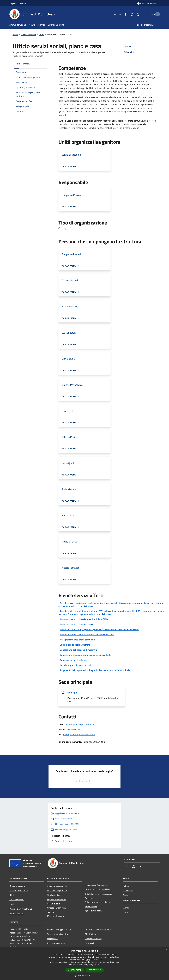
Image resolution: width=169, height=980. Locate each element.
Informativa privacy (93, 939)
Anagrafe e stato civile (57, 886)
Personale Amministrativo (21, 909)
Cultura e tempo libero (57, 890)
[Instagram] (127, 14)
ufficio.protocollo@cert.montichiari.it (79, 734)
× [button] (166, 950)
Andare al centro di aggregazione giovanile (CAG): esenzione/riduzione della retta (99, 629)
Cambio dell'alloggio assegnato (75, 645)
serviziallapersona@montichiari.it (79, 724)
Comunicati (128, 890)
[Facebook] (121, 14)
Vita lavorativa (54, 895)
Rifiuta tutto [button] (95, 970)
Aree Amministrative (19, 890)
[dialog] (84, 964)
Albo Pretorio (91, 934)
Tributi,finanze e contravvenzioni (99, 894)
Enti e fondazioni (17, 900)
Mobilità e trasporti (56, 916)
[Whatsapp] (134, 14)
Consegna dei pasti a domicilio (75, 660)
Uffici (42, 35)
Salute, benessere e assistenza (98, 902)
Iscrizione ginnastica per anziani (75, 665)
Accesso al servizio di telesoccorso (77, 624)
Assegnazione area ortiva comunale (77, 640)
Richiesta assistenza (56, 943)
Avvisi (125, 895)
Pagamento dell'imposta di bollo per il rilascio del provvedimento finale (95, 670)
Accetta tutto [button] (75, 970)
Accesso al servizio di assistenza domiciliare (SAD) (84, 619)
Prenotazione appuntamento (60, 929)
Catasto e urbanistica (56, 908)
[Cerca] (156, 14)
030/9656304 (74, 729)
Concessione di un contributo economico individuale (85, 655)
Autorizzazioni (91, 907)
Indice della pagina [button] (23, 64)
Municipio (72, 693)
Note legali (90, 943)
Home (15, 35)
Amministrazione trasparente (98, 929)
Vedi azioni (129, 52)
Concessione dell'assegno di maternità (79, 650)
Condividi (129, 47)
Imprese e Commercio (57, 900)
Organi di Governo (17, 886)
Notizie (126, 886)
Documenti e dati (17, 913)
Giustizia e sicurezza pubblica (98, 889)
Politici (12, 904)
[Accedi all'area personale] (147, 3)
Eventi (126, 912)
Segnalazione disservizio (58, 934)
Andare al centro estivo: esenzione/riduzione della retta (87, 635)
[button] (84, 976)
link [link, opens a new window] (99, 965)
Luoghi (126, 908)
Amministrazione (29, 35)
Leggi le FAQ (53, 939)
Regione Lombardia (18, 3)
